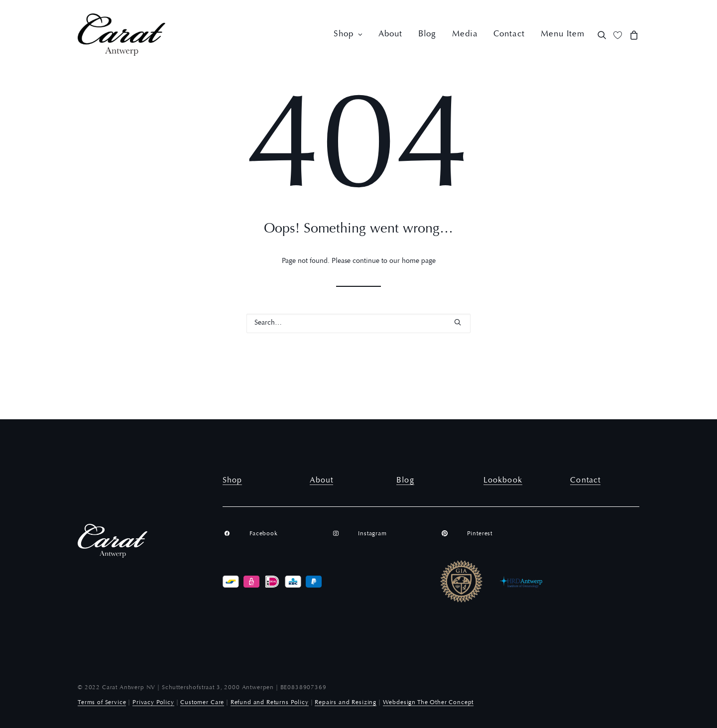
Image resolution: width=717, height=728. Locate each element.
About (390, 35)
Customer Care (202, 703)
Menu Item (563, 35)
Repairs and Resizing (346, 703)
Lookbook (503, 481)
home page (419, 261)
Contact (509, 35)
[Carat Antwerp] (121, 35)
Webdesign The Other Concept (428, 703)
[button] (604, 35)
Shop (348, 35)
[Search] (358, 323)
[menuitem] (348, 35)
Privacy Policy (153, 703)
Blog (427, 35)
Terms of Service (102, 703)
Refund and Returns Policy (270, 703)
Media (465, 35)
